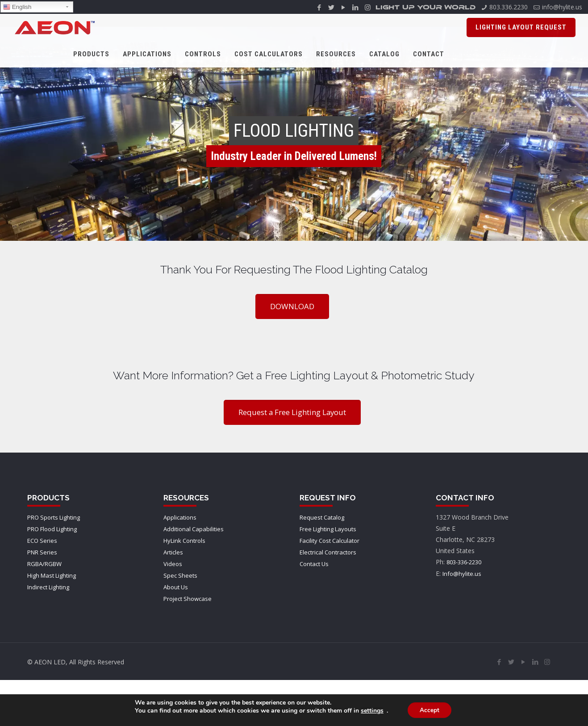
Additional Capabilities (194, 529)
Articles (173, 552)
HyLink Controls (184, 541)
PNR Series (42, 552)
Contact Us (314, 564)
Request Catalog (322, 517)
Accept (430, 710)
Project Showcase (188, 599)
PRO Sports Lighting (54, 517)
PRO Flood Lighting (52, 529)
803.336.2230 (509, 7)
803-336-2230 (464, 562)
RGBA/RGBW (44, 564)
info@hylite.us (562, 7)
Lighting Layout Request (521, 27)
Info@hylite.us (462, 574)
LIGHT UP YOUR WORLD (425, 8)
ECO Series (42, 541)
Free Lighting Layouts (328, 529)
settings (371, 711)
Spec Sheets (180, 575)
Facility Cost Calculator (329, 541)
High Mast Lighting (52, 575)
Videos (173, 564)
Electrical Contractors (328, 552)
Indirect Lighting (48, 587)
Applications (180, 517)
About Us (176, 587)
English (17, 7)
